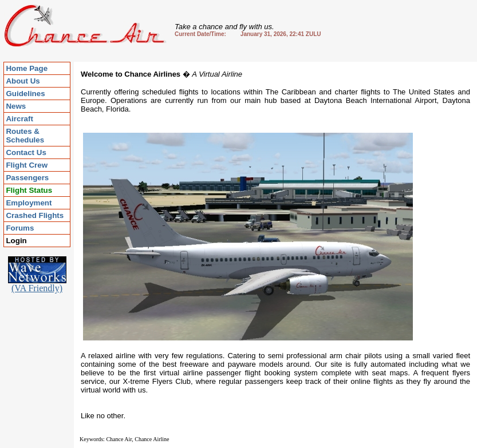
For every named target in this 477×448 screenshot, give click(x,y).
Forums (20, 228)
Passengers (27, 178)
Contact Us (26, 152)
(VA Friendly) (37, 284)
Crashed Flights (35, 215)
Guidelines (25, 94)
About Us (23, 81)
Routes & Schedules (25, 136)
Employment (29, 203)
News (16, 106)
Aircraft (19, 119)
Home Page (27, 68)
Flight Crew (27, 165)
